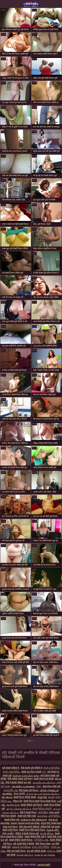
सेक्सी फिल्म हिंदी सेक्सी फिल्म (32, 830)
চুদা (44, 772)
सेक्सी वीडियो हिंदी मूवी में (35, 837)
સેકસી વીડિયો (47, 834)
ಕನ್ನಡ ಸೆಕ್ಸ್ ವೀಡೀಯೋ (51, 823)
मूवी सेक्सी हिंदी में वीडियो (24, 844)
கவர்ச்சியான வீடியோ (44, 783)
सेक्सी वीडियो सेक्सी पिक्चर (21, 840)
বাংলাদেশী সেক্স (11, 791)
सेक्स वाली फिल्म (10, 827)
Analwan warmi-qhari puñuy (26, 776)
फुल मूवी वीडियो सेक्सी (36, 851)
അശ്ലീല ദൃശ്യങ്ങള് (23, 787)
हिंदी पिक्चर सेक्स (43, 844)
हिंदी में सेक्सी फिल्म (28, 813)
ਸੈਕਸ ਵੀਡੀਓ (20, 794)
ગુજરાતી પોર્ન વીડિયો (21, 847)
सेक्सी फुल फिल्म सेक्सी (31, 772)
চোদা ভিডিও (54, 816)
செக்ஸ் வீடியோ (25, 855)
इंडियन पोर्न (18, 801)
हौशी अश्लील (8, 834)
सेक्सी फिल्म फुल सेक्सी (44, 779)
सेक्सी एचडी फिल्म (10, 830)
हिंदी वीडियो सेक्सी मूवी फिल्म (20, 779)
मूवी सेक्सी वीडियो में (11, 768)
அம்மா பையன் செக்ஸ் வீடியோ (43, 794)
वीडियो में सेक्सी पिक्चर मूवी (27, 834)
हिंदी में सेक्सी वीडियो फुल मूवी (19, 783)
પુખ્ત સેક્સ (42, 816)
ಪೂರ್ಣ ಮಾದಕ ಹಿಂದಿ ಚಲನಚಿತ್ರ (25, 823)
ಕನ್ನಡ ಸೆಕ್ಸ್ (42, 797)
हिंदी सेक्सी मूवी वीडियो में (31, 768)
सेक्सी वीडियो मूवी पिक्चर (32, 805)
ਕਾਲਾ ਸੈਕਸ (43, 813)
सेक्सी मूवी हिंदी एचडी (27, 816)
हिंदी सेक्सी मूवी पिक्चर (29, 791)
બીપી (39, 787)
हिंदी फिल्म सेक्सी (9, 816)
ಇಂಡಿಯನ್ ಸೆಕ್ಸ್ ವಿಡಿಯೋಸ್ (34, 820)
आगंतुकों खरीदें (44, 865)
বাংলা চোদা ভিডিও (41, 847)
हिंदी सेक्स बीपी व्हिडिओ (29, 827)
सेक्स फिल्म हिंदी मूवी (52, 787)
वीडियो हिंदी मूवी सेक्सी (50, 827)
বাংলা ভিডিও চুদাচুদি (42, 809)
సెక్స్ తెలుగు (7, 797)
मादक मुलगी (54, 813)
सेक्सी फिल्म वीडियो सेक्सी (25, 797)
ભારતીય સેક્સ (13, 805)
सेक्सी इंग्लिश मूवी (12, 820)
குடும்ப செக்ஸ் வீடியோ (19, 809)
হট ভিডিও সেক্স (42, 840)
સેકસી (51, 797)
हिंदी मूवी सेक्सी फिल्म (16, 851)
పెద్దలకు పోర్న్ (53, 830)
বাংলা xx (51, 851)
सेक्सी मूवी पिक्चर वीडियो (31, 4)
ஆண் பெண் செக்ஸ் (45, 855)
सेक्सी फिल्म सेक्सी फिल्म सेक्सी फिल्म (40, 801)
